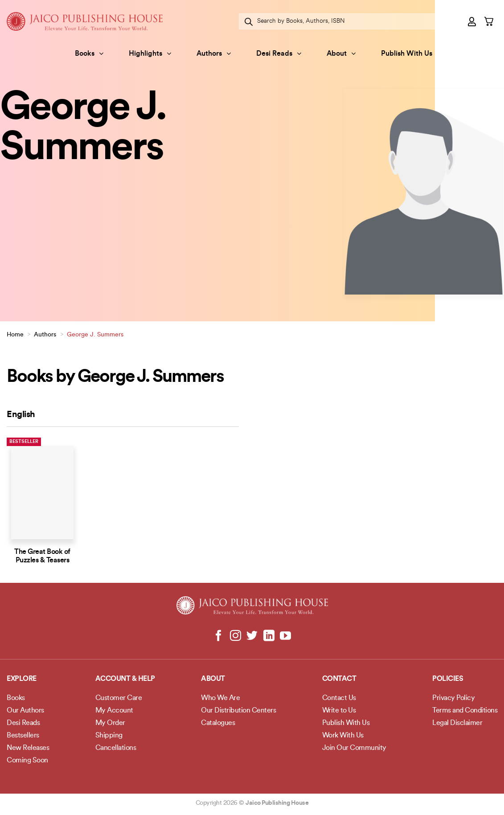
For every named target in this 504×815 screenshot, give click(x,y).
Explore (22, 679)
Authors (214, 54)
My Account (114, 711)
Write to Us (339, 711)
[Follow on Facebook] (219, 636)
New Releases (28, 748)
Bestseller (24, 442)
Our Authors (25, 711)
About (341, 54)
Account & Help (125, 679)
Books (89, 54)
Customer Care (119, 698)
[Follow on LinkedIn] (268, 636)
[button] (472, 21)
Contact (339, 679)
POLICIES (448, 679)
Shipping (109, 736)
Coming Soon (27, 761)
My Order (110, 723)
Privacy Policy (453, 698)
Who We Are (220, 698)
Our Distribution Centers (238, 711)
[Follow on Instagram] (236, 636)
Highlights (150, 54)
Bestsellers (23, 736)
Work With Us (343, 736)
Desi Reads (279, 54)
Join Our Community (354, 748)
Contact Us (339, 698)
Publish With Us (407, 54)
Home (15, 335)
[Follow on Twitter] (252, 636)
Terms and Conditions (465, 711)
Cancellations (116, 748)
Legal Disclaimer (457, 723)
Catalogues (218, 723)
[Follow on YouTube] (285, 636)
